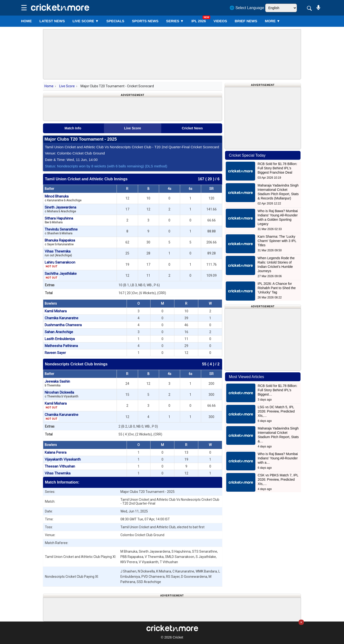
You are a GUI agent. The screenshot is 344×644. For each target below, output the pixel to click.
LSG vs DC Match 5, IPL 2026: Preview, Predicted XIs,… (276, 411)
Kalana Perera (56, 452)
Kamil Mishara (56, 311)
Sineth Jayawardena (60, 209)
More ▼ (273, 21)
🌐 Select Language (247, 8)
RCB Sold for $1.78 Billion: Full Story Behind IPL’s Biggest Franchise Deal (277, 168)
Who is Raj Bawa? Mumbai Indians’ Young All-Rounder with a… (278, 458)
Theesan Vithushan (60, 466)
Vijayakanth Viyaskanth (63, 459)
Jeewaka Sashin (57, 383)
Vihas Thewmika (58, 253)
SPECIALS (115, 21)
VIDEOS (220, 21)
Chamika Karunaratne (62, 318)
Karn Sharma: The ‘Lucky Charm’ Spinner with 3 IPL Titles (277, 241)
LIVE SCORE (86, 21)
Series (175, 21)
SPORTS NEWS (145, 21)
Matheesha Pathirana (61, 346)
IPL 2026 (199, 21)
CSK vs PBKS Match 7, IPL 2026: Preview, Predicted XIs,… (278, 479)
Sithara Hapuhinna (59, 220)
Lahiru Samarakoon (60, 264)
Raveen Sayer (55, 353)
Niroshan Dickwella (62, 394)
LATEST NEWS (52, 21)
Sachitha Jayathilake (61, 275)
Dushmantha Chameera (63, 325)
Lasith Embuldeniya (60, 339)
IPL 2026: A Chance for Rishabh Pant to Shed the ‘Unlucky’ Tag (277, 288)
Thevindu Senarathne (61, 231)
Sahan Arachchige (59, 332)
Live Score (67, 86)
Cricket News (192, 128)
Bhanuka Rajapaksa (60, 242)
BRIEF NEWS (246, 21)
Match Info (73, 128)
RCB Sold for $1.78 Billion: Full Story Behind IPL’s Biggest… (278, 390)
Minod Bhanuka (63, 198)
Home (26, 21)
